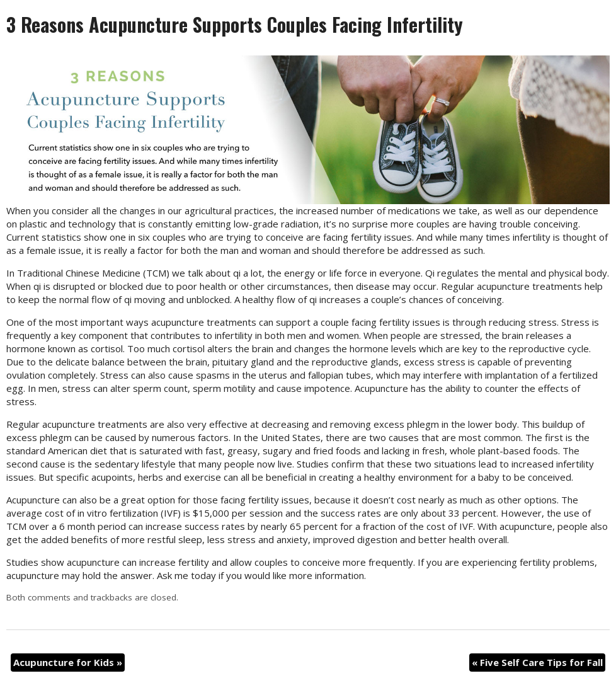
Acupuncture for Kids (68, 662)
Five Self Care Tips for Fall (537, 662)
